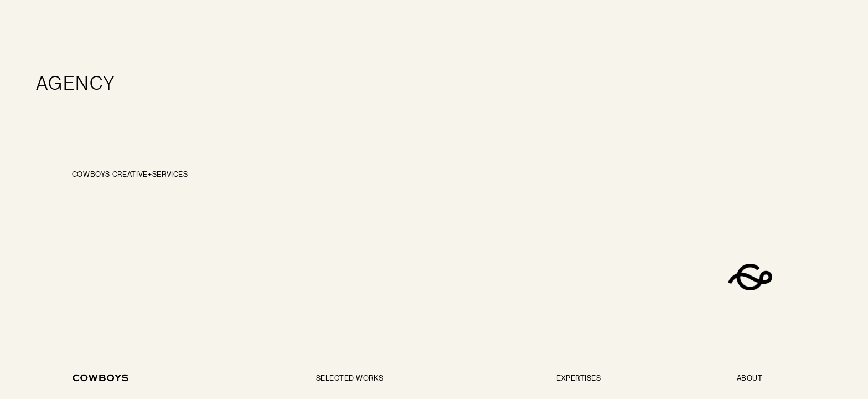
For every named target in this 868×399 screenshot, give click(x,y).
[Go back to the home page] (101, 378)
